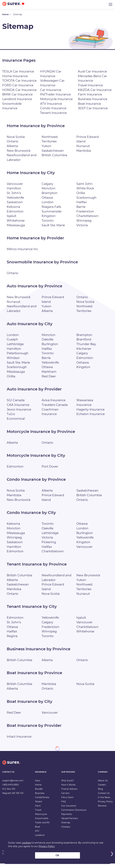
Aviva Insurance (54, 405)
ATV (37, 836)
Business (40, 798)
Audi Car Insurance (93, 71)
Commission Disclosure (74, 815)
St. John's (14, 193)
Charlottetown (88, 216)
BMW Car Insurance (18, 94)
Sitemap (66, 827)
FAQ (64, 806)
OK (57, 855)
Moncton (49, 188)
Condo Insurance (53, 108)
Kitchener (84, 353)
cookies (26, 843)
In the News (104, 802)
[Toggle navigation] (111, 5)
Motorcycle (41, 819)
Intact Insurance (19, 741)
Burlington (50, 349)
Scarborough (86, 198)
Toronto (48, 220)
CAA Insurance (18, 409)
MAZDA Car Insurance (95, 90)
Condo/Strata (42, 802)
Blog (100, 794)
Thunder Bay (86, 349)
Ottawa (47, 198)
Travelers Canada (55, 409)
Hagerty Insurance (91, 414)
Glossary (66, 831)
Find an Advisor (69, 794)
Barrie (81, 207)
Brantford (84, 344)
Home (5, 14)
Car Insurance (51, 90)
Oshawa (83, 367)
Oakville (48, 344)
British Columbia (55, 155)
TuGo (11, 419)
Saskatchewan (53, 151)
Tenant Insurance (53, 113)
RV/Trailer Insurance (56, 94)
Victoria (82, 225)
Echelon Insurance (91, 419)
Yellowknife (16, 198)
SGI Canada (16, 405)
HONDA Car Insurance (19, 90)
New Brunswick (19, 151)
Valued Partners (70, 823)
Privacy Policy (105, 806)
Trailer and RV (42, 827)
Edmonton (15, 211)
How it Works (68, 789)
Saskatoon (15, 202)
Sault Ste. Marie (53, 225)
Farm (38, 810)
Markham (49, 376)
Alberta (12, 146)
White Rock (85, 188)
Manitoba (84, 151)
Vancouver (15, 184)
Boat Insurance (89, 104)
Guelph (12, 344)
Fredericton (85, 211)
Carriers (65, 798)
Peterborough (18, 358)
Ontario (13, 141)
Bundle (39, 794)
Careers (102, 789)
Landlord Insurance (17, 99)
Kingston (49, 216)
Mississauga (16, 225)
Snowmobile (42, 823)
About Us (103, 785)
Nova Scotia (16, 137)
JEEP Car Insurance (93, 108)
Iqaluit (12, 216)
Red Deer (49, 381)
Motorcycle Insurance (57, 99)
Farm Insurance (90, 94)
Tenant (39, 806)
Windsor (13, 362)
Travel (38, 815)
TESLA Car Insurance (18, 71)
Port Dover (50, 471)
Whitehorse (16, 220)
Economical (16, 423)
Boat (38, 831)
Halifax (82, 202)
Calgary (47, 184)
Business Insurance (93, 99)
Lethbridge (15, 349)
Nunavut (83, 146)
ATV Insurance (51, 104)
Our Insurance (69, 810)
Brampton (50, 193)
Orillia (81, 193)
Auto (38, 785)
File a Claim (67, 802)
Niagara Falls (52, 207)
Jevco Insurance (19, 414)
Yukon (46, 146)
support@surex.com (13, 785)
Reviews (102, 810)
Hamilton (14, 188)
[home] (11, 769)
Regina (12, 641)
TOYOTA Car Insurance (19, 80)
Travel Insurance (90, 85)
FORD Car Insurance (18, 85)
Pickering (49, 547)
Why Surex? (68, 785)
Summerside (52, 211)
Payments (67, 819)
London (48, 202)
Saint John (85, 184)
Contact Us (104, 798)
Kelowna (13, 207)
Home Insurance (15, 76)
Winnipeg (84, 220)
